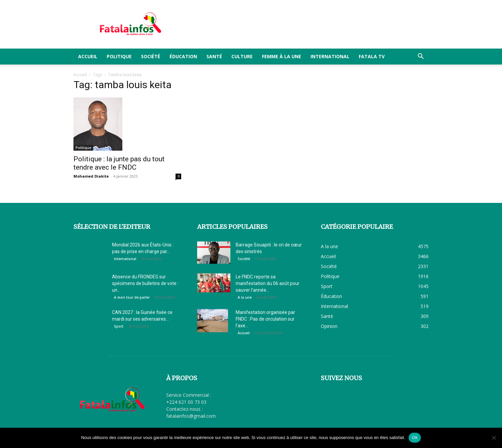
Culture (242, 56)
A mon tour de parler (132, 297)
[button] (421, 57)
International (330, 56)
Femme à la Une (282, 56)
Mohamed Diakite (91, 176)
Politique (119, 56)
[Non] (494, 438)
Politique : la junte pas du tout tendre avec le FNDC (119, 163)
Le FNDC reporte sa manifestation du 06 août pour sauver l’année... (268, 283)
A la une (245, 297)
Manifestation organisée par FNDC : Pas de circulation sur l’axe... (265, 319)
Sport (119, 326)
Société (151, 56)
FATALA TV (372, 56)
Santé (214, 56)
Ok (415, 438)
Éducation (183, 56)
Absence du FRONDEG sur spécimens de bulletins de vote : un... (145, 283)
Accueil (88, 56)
